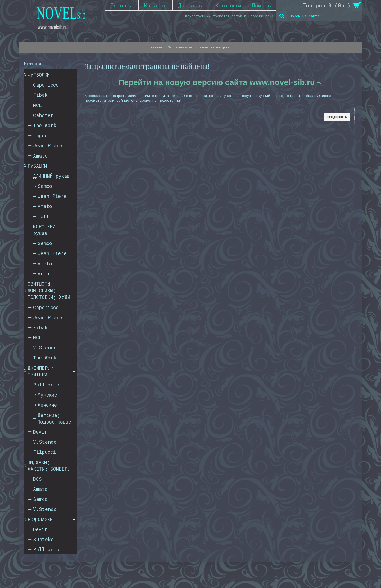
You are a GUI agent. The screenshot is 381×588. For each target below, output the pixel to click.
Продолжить (337, 117)
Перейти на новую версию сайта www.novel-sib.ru (220, 82)
